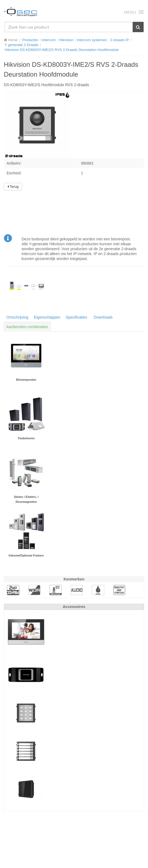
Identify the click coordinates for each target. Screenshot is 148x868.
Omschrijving (17, 317)
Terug (13, 187)
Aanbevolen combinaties (27, 327)
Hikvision (66, 40)
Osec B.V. (21, 13)
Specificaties (76, 317)
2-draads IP (120, 40)
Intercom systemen (92, 40)
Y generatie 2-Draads (21, 45)
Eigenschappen (47, 317)
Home (11, 40)
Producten (30, 40)
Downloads (103, 317)
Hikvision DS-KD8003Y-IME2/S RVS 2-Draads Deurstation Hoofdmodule (62, 50)
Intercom (49, 40)
